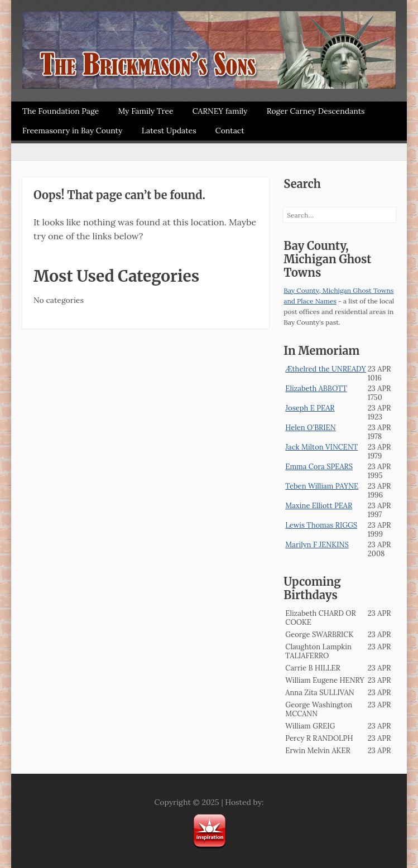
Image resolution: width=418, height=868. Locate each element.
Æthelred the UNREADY (325, 369)
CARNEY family (220, 111)
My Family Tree (145, 111)
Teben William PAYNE (322, 486)
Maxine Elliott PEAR (319, 506)
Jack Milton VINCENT (321, 447)
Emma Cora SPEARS (319, 467)
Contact (230, 131)
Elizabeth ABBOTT (316, 389)
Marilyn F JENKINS (317, 545)
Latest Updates (169, 131)
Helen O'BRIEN (310, 428)
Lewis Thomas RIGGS (321, 525)
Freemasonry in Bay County (72, 131)
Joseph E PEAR (310, 408)
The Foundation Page (61, 111)
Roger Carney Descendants (316, 111)
